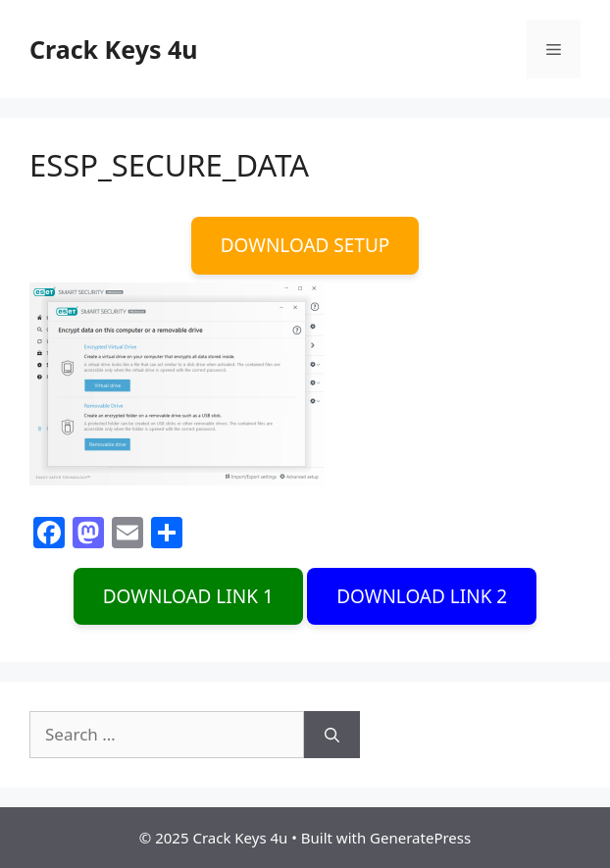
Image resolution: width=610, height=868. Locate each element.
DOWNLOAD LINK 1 (188, 596)
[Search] (332, 735)
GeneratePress (420, 838)
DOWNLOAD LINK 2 (422, 596)
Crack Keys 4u (114, 49)
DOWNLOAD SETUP (305, 245)
